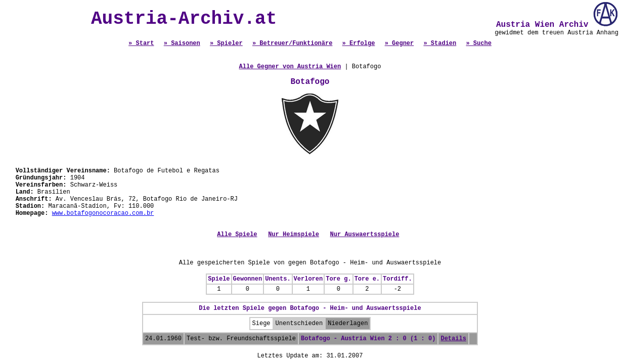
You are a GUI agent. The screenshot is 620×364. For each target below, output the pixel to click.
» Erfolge (359, 43)
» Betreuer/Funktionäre (292, 43)
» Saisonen (182, 43)
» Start (141, 43)
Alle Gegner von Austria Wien (290, 67)
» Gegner (400, 43)
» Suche (478, 43)
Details (453, 339)
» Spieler (226, 43)
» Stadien (440, 43)
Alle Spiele (237, 235)
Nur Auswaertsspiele (365, 235)
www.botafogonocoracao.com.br (103, 213)
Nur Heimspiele (294, 235)
